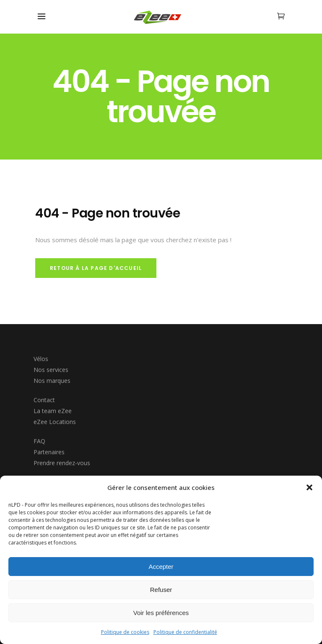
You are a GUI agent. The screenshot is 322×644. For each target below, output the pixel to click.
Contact (44, 400)
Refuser (161, 590)
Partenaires (49, 452)
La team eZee (53, 411)
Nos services (51, 370)
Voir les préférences (161, 613)
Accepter (161, 567)
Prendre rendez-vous (62, 463)
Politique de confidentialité (185, 632)
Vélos (41, 359)
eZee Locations (55, 422)
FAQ (39, 441)
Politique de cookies (125, 632)
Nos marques (52, 381)
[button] (309, 487)
